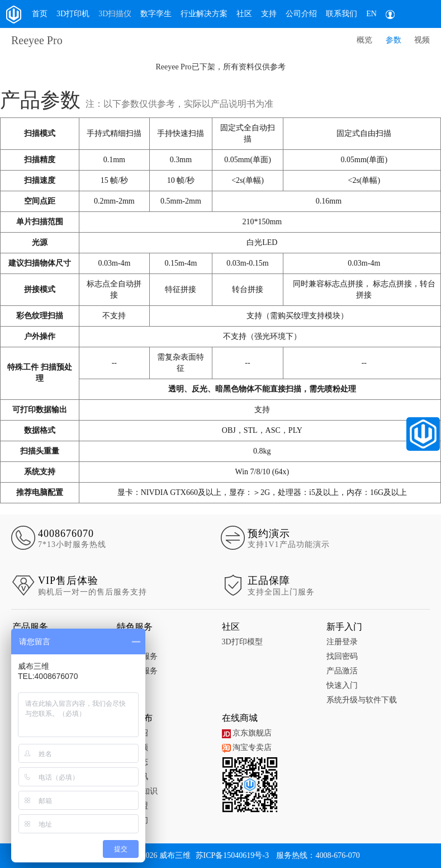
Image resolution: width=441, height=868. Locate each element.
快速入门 (342, 685)
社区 (244, 14)
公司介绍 (301, 14)
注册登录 (342, 642)
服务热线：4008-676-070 (318, 855)
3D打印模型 (242, 642)
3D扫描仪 (115, 14)
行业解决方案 (204, 14)
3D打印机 (73, 14)
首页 (40, 14)
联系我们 (342, 14)
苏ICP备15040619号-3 (232, 855)
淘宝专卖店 (247, 747)
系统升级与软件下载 (362, 700)
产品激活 (342, 671)
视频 (422, 40)
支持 (269, 14)
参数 (393, 40)
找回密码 (342, 656)
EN (371, 14)
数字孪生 (156, 14)
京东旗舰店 (247, 733)
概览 (364, 40)
